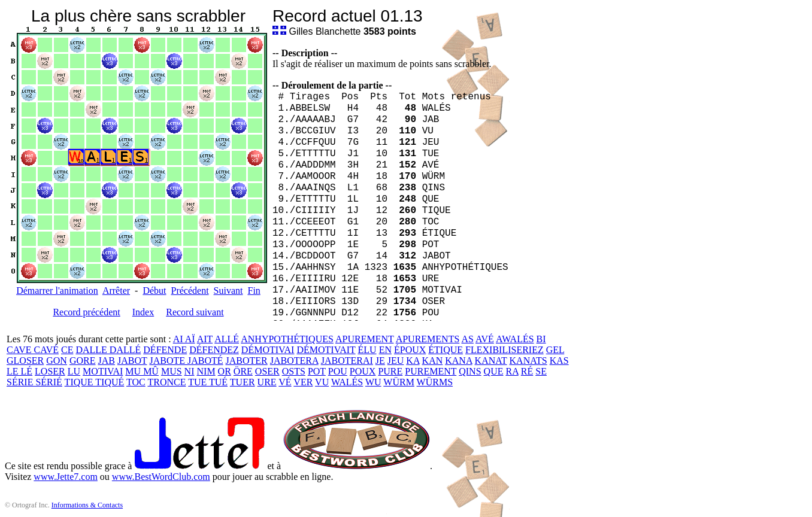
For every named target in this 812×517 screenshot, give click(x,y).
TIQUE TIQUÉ (95, 382)
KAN (433, 361)
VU (322, 382)
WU (373, 382)
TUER (243, 382)
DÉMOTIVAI (268, 350)
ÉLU (367, 350)
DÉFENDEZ (214, 350)
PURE (390, 371)
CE (67, 350)
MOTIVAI (103, 371)
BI (541, 339)
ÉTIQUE (446, 350)
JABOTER (247, 361)
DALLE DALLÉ (108, 350)
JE (380, 361)
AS (467, 339)
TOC (136, 382)
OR (225, 371)
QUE (494, 371)
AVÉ (485, 339)
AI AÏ (184, 339)
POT (317, 371)
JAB (106, 361)
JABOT (132, 361)
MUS (172, 371)
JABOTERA (294, 361)
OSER (267, 371)
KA (413, 361)
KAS (559, 361)
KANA (458, 361)
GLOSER (25, 361)
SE (541, 371)
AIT (205, 339)
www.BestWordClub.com (161, 477)
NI (190, 371)
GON (57, 361)
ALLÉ (227, 339)
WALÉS (347, 382)
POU (338, 371)
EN (385, 350)
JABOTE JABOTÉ (186, 361)
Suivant (228, 291)
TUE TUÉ (208, 382)
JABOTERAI (347, 361)
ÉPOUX (410, 350)
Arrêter (116, 291)
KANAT (491, 361)
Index (143, 312)
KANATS (528, 361)
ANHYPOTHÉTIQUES (287, 339)
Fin (254, 291)
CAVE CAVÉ (33, 350)
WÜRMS (435, 382)
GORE (83, 361)
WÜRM (399, 382)
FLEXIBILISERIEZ (505, 350)
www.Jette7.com (66, 477)
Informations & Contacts (87, 505)
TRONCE (166, 382)
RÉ (527, 371)
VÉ (285, 382)
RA (512, 371)
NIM (206, 371)
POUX (363, 371)
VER (303, 382)
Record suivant (195, 312)
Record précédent (86, 312)
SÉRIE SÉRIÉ (34, 382)
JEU (396, 361)
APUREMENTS (428, 339)
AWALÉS (515, 339)
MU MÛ (142, 371)
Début (154, 291)
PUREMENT (431, 371)
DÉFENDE (165, 350)
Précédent (190, 291)
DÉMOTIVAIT (326, 350)
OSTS (294, 371)
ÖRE (243, 371)
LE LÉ (19, 371)
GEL (555, 350)
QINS (470, 371)
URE (267, 382)
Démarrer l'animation (57, 291)
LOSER (50, 371)
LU (74, 371)
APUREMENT (365, 339)
